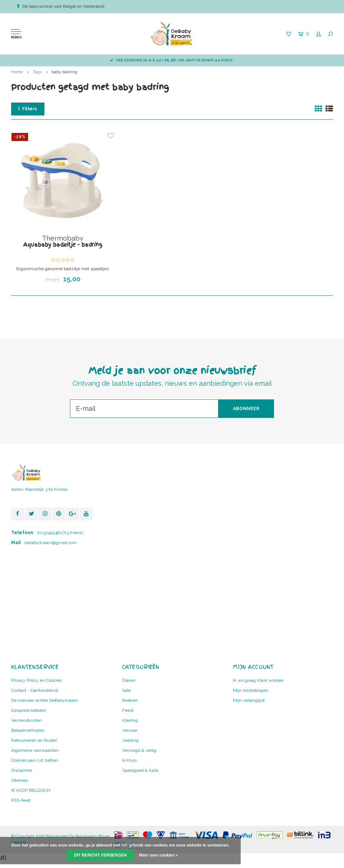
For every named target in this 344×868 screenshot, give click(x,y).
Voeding (130, 740)
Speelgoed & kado (140, 770)
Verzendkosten (26, 720)
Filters (28, 109)
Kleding (130, 720)
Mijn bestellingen (251, 690)
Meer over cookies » (158, 855)
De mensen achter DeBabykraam (44, 700)
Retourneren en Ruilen (34, 740)
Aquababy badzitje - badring (63, 245)
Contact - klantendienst (35, 690)
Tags (37, 72)
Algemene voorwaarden (35, 750)
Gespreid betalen (29, 710)
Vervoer (130, 730)
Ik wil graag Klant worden (258, 680)
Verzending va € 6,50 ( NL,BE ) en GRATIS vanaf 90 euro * (172, 60)
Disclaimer (22, 770)
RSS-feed (21, 800)
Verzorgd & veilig (139, 750)
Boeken (130, 700)
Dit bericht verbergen (100, 855)
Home (17, 72)
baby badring (64, 72)
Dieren (129, 680)
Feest (128, 710)
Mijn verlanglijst (249, 700)
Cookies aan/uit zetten (34, 760)
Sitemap (19, 780)
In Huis (129, 760)
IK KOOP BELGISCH (31, 790)
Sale (126, 690)
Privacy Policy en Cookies (36, 680)
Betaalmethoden (28, 730)
